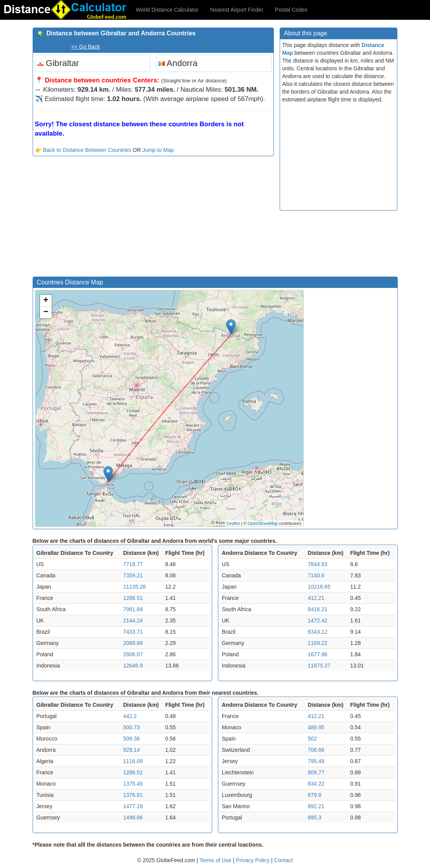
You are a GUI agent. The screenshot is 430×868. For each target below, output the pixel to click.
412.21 (316, 598)
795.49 (316, 761)
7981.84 (133, 609)
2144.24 (133, 620)
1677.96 (318, 654)
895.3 (314, 817)
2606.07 (133, 654)
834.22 (316, 784)
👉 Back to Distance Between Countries (83, 150)
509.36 (131, 739)
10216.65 (319, 587)
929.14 (131, 750)
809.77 (316, 772)
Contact (284, 860)
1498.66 (133, 817)
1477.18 (133, 806)
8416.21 (318, 609)
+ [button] (46, 301)
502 (312, 739)
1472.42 (318, 620)
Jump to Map (158, 150)
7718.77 (133, 564)
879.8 (314, 795)
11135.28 (134, 587)
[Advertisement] (153, 218)
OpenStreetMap (263, 523)
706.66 (316, 750)
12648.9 (133, 666)
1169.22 (318, 643)
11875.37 (319, 666)
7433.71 (133, 632)
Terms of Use (216, 860)
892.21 (316, 806)
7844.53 (318, 564)
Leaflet (233, 523)
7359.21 (133, 575)
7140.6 (316, 575)
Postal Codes (291, 10)
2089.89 (133, 643)
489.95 (316, 727)
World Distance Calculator (167, 10)
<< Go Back (85, 47)
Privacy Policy (253, 860)
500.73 (131, 727)
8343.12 (318, 632)
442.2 (130, 716)
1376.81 (133, 795)
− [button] (46, 312)
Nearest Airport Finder (237, 10)
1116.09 (133, 761)
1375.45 (133, 784)
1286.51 (133, 598)
